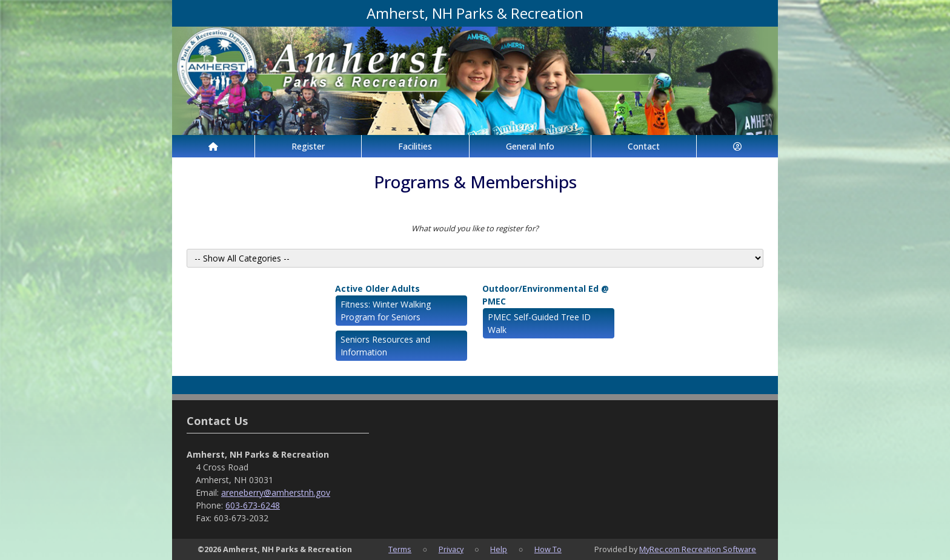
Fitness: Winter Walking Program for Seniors (386, 311)
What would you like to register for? (475, 228)
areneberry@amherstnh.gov (276, 492)
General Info (530, 146)
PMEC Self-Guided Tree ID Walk (539, 323)
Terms (400, 549)
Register (308, 146)
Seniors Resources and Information (385, 346)
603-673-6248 (253, 505)
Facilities (415, 146)
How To (548, 549)
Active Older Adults (377, 288)
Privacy (451, 549)
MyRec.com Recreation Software (698, 549)
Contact (644, 146)
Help (499, 549)
